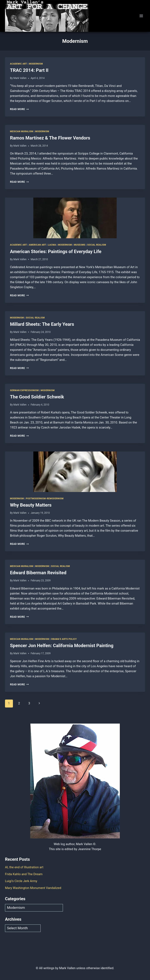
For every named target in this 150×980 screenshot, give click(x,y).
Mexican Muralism (22, 131)
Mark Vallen (20, 78)
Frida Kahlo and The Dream (24, 874)
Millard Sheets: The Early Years (42, 324)
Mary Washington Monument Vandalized (33, 888)
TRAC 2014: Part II (29, 70)
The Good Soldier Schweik (37, 397)
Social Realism (97, 245)
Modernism (36, 64)
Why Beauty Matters (31, 505)
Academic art (19, 64)
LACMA (52, 245)
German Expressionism (24, 390)
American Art (37, 245)
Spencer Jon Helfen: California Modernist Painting (62, 646)
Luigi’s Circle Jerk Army (21, 881)
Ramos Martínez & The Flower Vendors (50, 138)
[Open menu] (141, 16)
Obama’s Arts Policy (64, 639)
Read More (19, 109)
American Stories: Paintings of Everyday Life (56, 252)
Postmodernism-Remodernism (45, 499)
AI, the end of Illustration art (24, 867)
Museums (80, 245)
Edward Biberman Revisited (38, 573)
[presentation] (75, 218)
